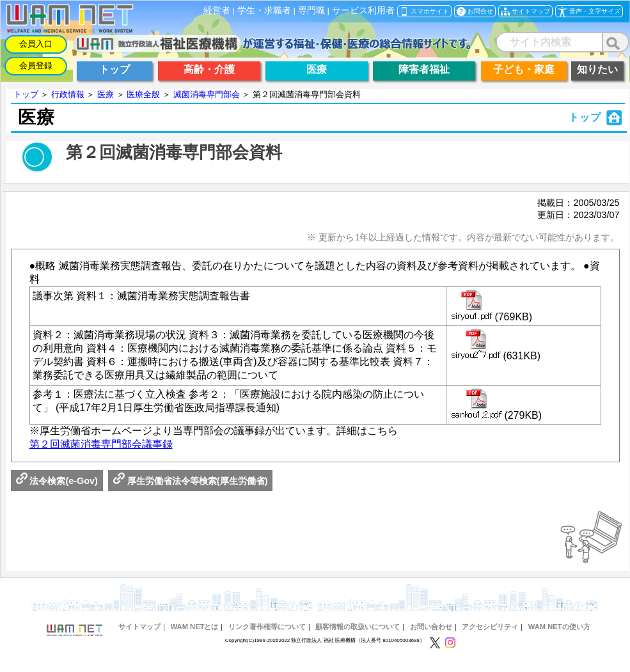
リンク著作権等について (267, 627)
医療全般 (143, 94)
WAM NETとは (195, 627)
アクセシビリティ (490, 627)
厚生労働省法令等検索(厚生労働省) (191, 481)
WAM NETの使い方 (559, 627)
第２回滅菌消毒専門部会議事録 (101, 444)
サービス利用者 (363, 11)
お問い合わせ (431, 627)
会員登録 (36, 66)
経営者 (217, 11)
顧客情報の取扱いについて (358, 627)
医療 (106, 94)
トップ (26, 94)
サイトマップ (139, 627)
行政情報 (68, 94)
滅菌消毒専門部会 (207, 94)
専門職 (311, 11)
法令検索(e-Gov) (57, 481)
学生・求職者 (264, 11)
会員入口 (36, 44)
